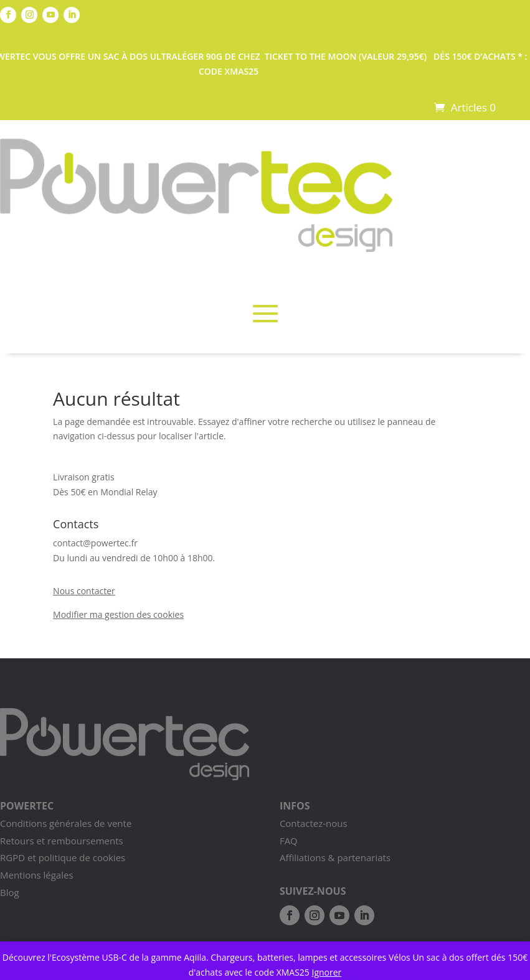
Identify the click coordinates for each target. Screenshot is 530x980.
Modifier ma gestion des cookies (118, 614)
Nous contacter (84, 591)
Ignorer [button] (327, 972)
